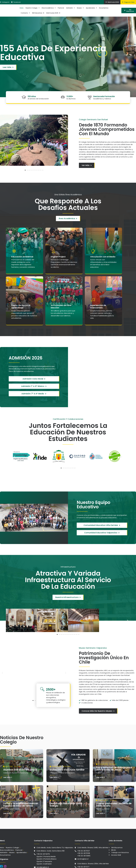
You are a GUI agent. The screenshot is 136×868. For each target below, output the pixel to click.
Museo (80, 8)
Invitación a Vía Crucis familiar (67, 764)
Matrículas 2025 (53, 13)
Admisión (70, 8)
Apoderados (91, 8)
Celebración (7, 767)
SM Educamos (38, 13)
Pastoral (61, 8)
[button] (1, 55)
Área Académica (49, 8)
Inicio (22, 8)
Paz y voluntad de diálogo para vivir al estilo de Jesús (114, 763)
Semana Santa (23, 767)
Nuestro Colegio (33, 8)
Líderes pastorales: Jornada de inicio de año (114, 799)
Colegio (64, 803)
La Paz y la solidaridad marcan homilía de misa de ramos (21, 799)
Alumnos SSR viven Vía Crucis (20, 764)
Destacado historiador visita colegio (66, 799)
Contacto (25, 13)
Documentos (104, 8)
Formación (100, 803)
